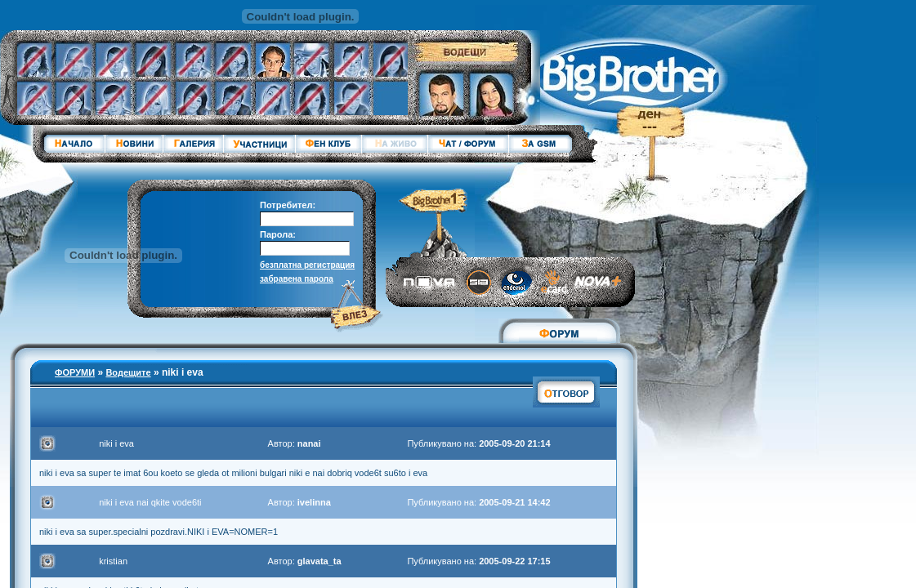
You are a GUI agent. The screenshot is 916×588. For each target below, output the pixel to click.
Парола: (278, 234)
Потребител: (288, 205)
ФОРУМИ (75, 372)
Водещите (128, 372)
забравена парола (297, 279)
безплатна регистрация (307, 265)
